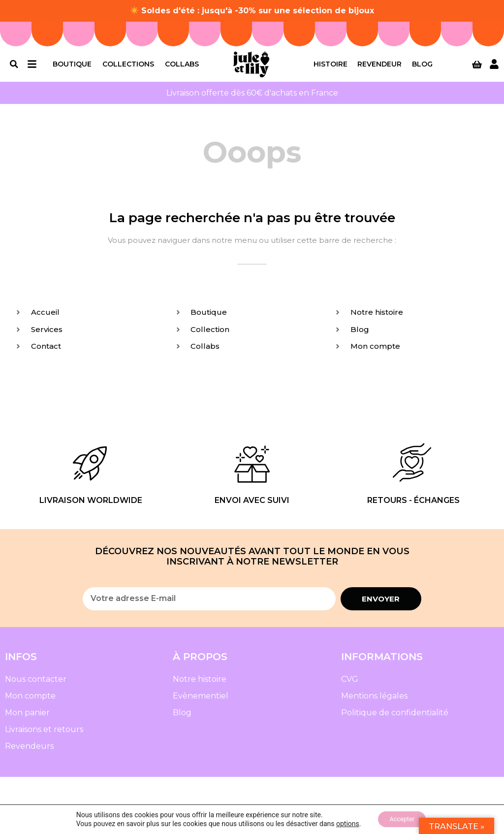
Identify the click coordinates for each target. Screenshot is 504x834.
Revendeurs (29, 752)
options (343, 823)
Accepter (402, 819)
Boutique (72, 67)
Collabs (182, 67)
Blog (422, 67)
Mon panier (27, 719)
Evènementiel (201, 702)
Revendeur (379, 67)
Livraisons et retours (44, 736)
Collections (128, 67)
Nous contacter (36, 685)
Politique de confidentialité (395, 719)
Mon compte (30, 702)
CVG (350, 685)
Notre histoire (200, 685)
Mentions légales (374, 702)
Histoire (331, 67)
